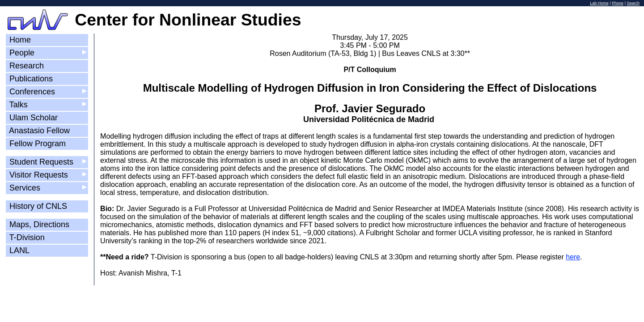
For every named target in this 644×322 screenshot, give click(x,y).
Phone (618, 3)
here (573, 257)
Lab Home (599, 3)
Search (633, 3)
